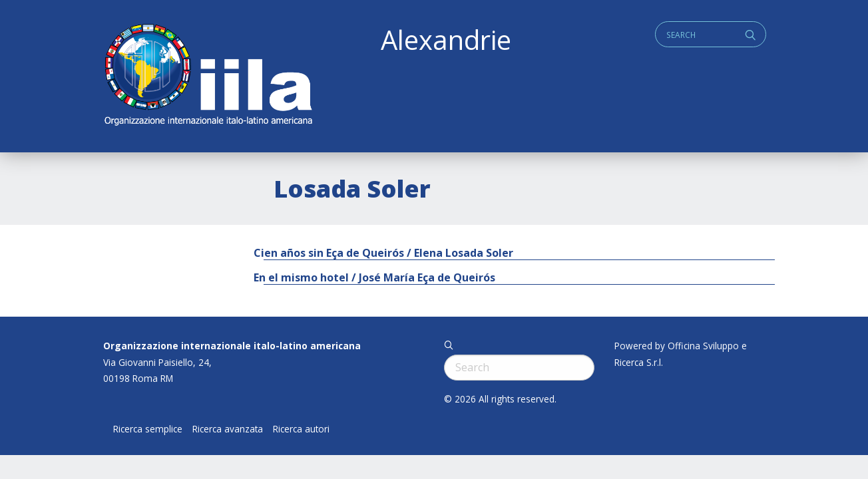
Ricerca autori (301, 429)
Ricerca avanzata (228, 429)
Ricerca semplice (148, 429)
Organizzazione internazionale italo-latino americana (232, 346)
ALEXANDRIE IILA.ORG (208, 76)
